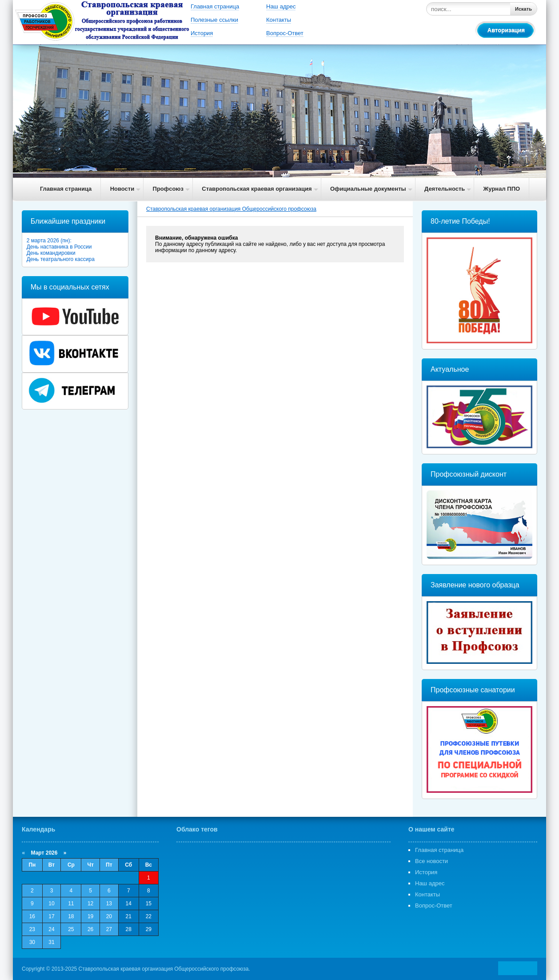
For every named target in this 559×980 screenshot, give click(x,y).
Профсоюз (168, 189)
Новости (122, 189)
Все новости (431, 861)
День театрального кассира (61, 259)
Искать (523, 9)
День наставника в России (59, 247)
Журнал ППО (502, 189)
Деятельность (445, 189)
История (202, 33)
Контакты (279, 20)
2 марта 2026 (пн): (49, 241)
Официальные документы (368, 189)
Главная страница (215, 6)
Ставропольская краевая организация (257, 189)
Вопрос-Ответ (285, 33)
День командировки (51, 253)
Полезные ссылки (214, 20)
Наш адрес (281, 6)
